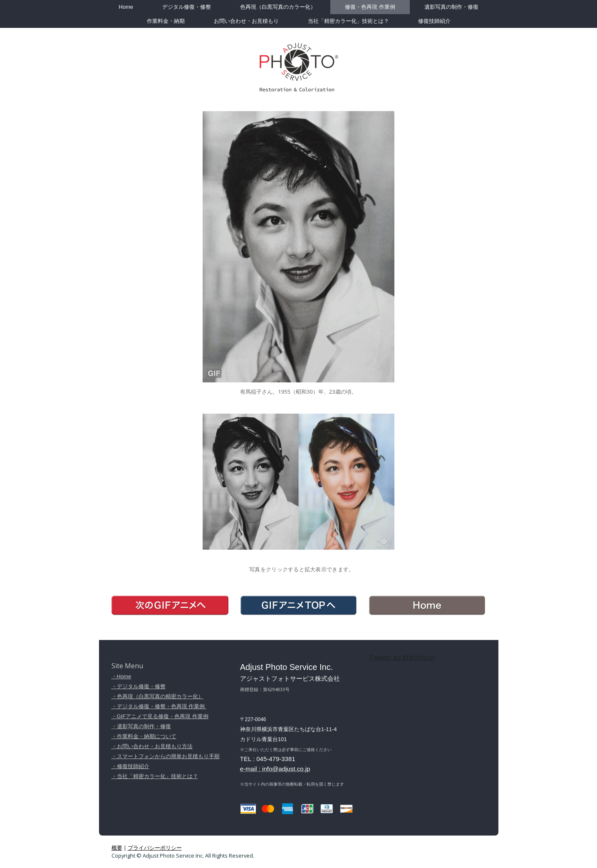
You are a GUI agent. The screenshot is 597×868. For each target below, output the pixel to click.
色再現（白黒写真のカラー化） (278, 7)
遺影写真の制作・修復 (451, 7)
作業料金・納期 (166, 21)
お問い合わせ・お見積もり (246, 21)
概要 (117, 848)
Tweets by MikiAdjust (402, 657)
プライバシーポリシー (155, 848)
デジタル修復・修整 (187, 7)
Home (126, 7)
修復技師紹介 (434, 21)
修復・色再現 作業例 (370, 7)
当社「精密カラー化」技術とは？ (348, 21)
